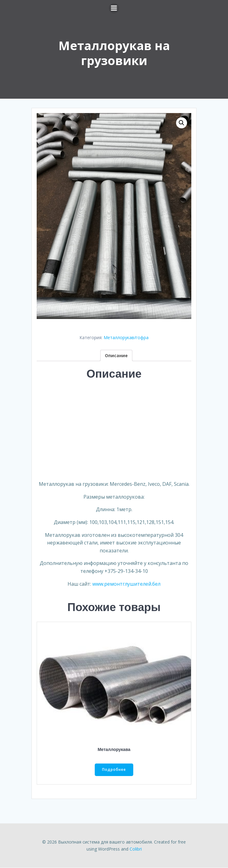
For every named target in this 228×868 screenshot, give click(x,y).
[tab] (116, 355)
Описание (116, 355)
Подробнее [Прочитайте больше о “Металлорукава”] (114, 770)
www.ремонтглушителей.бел (126, 584)
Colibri (136, 849)
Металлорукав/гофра (126, 337)
